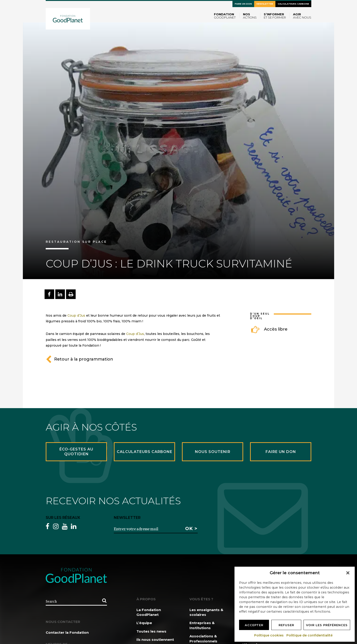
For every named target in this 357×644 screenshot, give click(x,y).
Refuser (286, 625)
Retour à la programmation (79, 359)
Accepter (254, 625)
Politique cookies (269, 635)
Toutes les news (151, 631)
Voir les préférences (327, 625)
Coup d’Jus (76, 315)
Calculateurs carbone (293, 4)
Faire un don (243, 4)
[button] (348, 573)
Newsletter (265, 4)
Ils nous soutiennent (155, 640)
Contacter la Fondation (67, 632)
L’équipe (144, 623)
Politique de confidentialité (310, 635)
